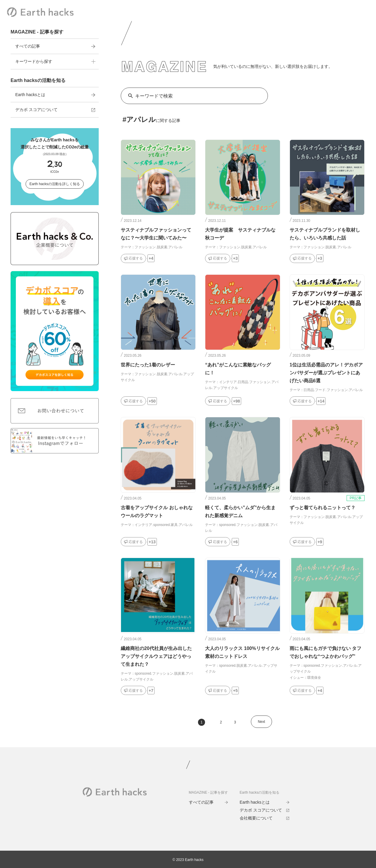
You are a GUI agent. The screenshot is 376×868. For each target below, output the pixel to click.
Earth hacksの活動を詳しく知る (54, 184)
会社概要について (265, 818)
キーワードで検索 (154, 96)
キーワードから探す (55, 61)
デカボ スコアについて (55, 110)
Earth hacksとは (55, 95)
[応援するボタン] (133, 258)
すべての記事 (55, 46)
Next (262, 722)
